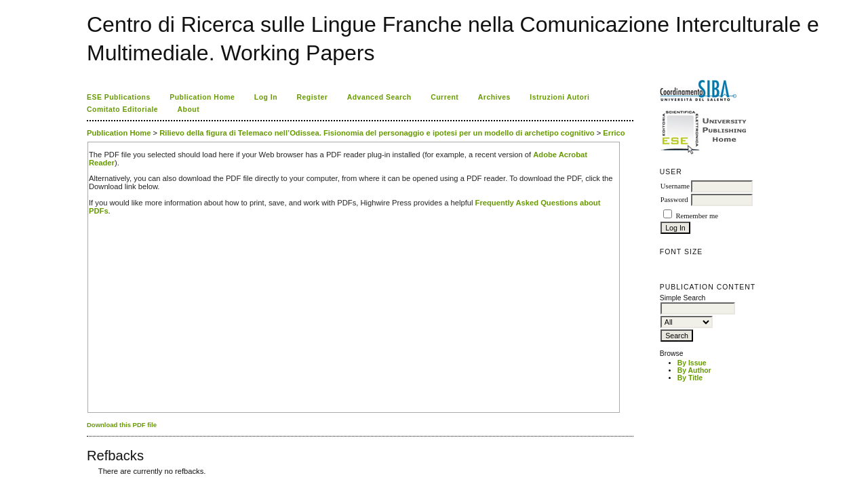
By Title (690, 378)
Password (674, 200)
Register (313, 97)
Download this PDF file (122, 425)
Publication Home (202, 97)
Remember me (696, 216)
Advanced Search (379, 97)
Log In (266, 97)
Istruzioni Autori (559, 97)
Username (675, 186)
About (189, 109)
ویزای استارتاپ (90, 481)
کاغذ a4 (88, 481)
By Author (694, 370)
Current (445, 97)
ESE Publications (119, 97)
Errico (614, 133)
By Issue (692, 363)
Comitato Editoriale (122, 109)
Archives (494, 97)
